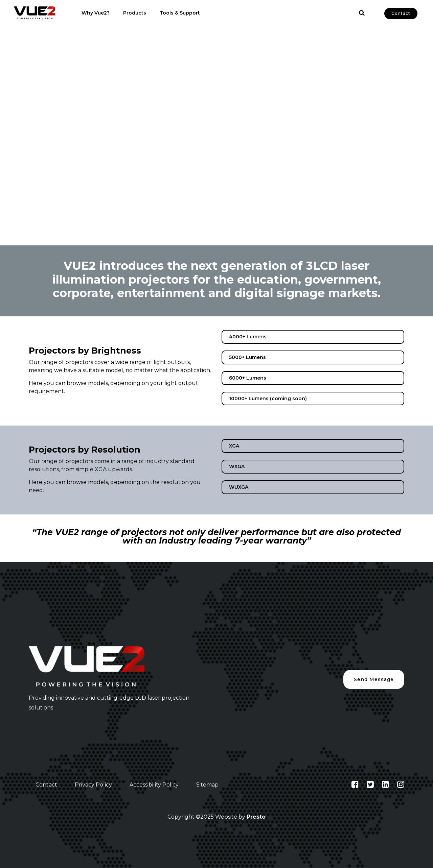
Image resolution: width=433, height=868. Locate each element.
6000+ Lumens (248, 378)
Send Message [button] (374, 679)
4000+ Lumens (248, 337)
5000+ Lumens (247, 357)
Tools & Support (180, 13)
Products (135, 13)
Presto (256, 817)
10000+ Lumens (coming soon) (268, 399)
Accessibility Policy (154, 785)
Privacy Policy (93, 785)
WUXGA (239, 487)
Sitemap (207, 785)
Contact (401, 13)
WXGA (237, 466)
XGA (234, 446)
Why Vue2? (96, 13)
